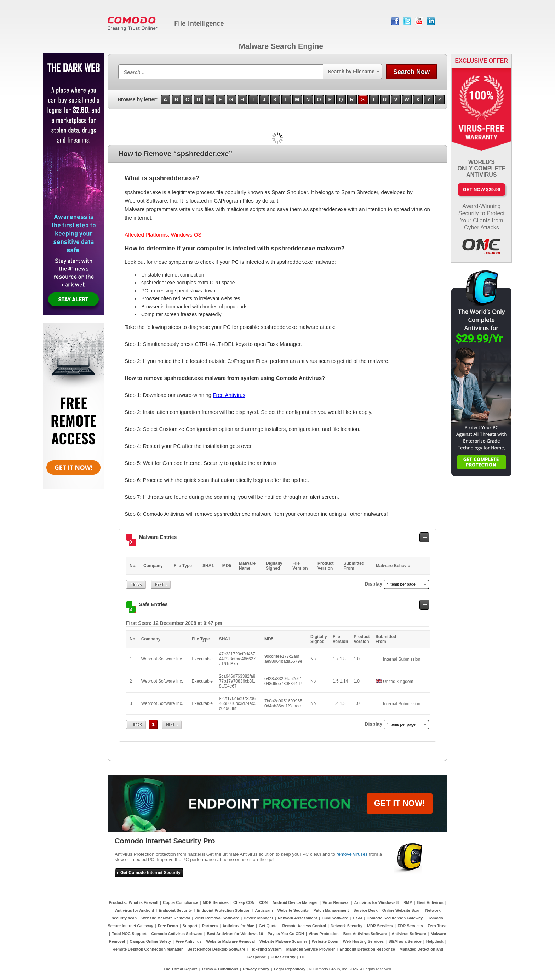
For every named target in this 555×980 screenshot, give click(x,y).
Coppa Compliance (181, 902)
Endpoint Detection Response (367, 949)
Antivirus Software (409, 934)
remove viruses (352, 854)
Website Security (293, 910)
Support (190, 926)
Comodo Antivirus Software (177, 934)
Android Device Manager (295, 902)
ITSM (357, 918)
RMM (408, 902)
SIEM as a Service (405, 941)
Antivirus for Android (135, 910)
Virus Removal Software (217, 918)
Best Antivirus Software (365, 934)
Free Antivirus (229, 395)
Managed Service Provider (311, 949)
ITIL (303, 957)
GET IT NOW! (400, 803)
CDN (263, 902)
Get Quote (268, 926)
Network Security (347, 926)
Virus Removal (336, 902)
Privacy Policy (256, 969)
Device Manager (258, 918)
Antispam (264, 910)
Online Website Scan (402, 910)
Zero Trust (437, 926)
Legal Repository (290, 969)
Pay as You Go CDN (286, 934)
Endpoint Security (175, 910)
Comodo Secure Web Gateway (395, 918)
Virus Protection (324, 934)
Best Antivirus (430, 902)
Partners (210, 926)
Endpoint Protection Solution (223, 910)
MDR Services (216, 902)
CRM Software (335, 918)
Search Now (411, 72)
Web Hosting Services (363, 941)
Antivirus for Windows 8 (376, 902)
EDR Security (283, 957)
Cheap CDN (244, 902)
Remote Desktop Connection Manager (148, 949)
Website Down (325, 941)
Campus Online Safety (150, 941)
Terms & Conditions (220, 969)
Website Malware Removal (165, 918)
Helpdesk (435, 941)
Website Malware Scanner (283, 941)
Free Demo (168, 926)
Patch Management (331, 910)
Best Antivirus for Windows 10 (235, 934)
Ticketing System (266, 949)
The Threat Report (180, 969)
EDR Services (410, 926)
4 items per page (401, 584)
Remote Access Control (304, 926)
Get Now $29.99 (482, 190)
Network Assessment (297, 918)
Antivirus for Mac (238, 926)
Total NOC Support (129, 934)
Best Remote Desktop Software (216, 949)
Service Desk (365, 910)
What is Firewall (144, 902)
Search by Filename (351, 72)
